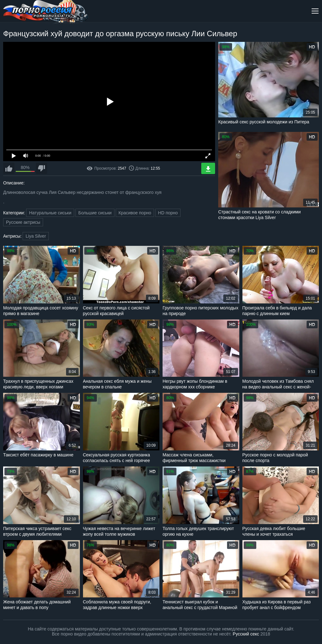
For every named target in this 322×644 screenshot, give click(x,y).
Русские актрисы (23, 222)
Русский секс (246, 634)
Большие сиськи (95, 213)
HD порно (168, 213)
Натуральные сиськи (50, 213)
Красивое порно (135, 213)
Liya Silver (36, 236)
